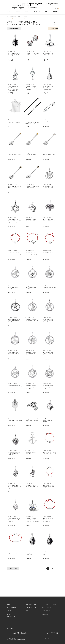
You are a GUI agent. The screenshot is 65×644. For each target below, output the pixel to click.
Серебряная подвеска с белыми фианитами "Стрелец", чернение (31, 221)
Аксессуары (29, 601)
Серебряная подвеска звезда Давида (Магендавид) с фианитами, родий (15, 221)
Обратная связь (54, 632)
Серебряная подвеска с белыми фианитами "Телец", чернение (15, 520)
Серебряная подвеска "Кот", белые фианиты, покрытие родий (32, 420)
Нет (21, 9)
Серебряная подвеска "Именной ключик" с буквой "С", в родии (32, 88)
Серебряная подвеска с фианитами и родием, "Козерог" (14, 354)
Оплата (47, 12)
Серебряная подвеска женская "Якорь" (31, 453)
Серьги (9, 614)
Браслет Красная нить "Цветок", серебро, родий (49, 253)
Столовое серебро (30, 608)
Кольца (9, 611)
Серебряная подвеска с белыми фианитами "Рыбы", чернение (15, 487)
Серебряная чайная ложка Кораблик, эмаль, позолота (15, 154)
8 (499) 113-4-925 (20, 632)
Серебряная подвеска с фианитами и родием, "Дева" (32, 320)
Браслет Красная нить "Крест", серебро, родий (14, 552)
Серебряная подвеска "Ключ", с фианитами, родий (15, 420)
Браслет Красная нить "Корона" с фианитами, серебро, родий (48, 487)
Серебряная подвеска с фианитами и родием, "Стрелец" (14, 287)
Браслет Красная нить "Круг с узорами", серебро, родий (50, 453)
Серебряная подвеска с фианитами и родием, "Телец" (31, 354)
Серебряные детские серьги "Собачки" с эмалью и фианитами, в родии (32, 55)
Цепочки (9, 601)
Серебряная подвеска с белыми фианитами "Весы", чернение (32, 487)
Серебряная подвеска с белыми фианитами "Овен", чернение (49, 221)
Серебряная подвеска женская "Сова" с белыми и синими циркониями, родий (32, 520)
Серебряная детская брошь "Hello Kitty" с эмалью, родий (50, 120)
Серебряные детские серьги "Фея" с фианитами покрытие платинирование (15, 121)
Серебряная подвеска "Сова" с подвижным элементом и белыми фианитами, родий (14, 89)
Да (15, 9)
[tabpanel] (15, 40)
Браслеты (9, 604)
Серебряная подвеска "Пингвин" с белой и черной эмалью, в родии (49, 88)
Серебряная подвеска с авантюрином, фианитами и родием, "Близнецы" (15, 55)
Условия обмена (47, 611)
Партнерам (45, 601)
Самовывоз (37, 12)
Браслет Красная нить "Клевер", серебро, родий (32, 253)
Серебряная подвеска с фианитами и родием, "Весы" (14, 321)
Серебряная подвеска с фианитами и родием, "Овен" (50, 353)
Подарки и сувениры (31, 604)
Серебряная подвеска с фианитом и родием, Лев (49, 187)
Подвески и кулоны (12, 608)
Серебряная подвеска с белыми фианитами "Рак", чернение (49, 420)
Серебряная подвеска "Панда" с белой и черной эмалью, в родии (49, 55)
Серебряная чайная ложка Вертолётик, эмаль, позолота (15, 188)
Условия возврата (47, 608)
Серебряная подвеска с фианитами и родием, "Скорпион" (31, 287)
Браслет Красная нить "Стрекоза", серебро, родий (15, 253)
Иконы (27, 611)
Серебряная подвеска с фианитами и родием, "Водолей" (48, 321)
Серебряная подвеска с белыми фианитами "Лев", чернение (15, 453)
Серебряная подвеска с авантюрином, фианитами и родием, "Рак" (50, 553)
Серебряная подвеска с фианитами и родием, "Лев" (49, 287)
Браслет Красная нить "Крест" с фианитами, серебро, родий (48, 520)
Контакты (56, 12)
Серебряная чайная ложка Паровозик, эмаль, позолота (32, 188)
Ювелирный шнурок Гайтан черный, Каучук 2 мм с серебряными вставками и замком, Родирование (32, 122)
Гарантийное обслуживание (50, 604)
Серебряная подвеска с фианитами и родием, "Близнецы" (31, 387)
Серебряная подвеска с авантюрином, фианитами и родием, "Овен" (32, 553)
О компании (45, 614)
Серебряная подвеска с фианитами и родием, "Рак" (15, 386)
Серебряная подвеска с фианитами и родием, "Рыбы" (48, 387)
